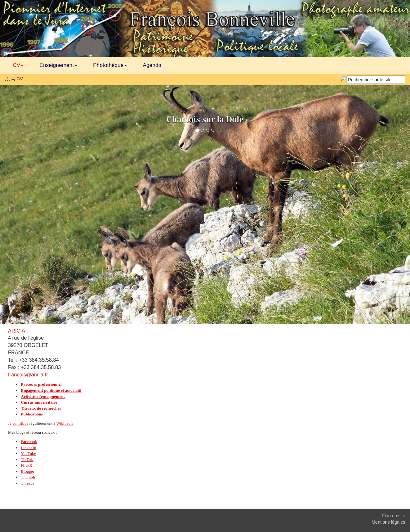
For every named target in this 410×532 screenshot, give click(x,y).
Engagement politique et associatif (51, 390)
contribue (20, 423)
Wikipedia (65, 423)
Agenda (152, 65)
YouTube (28, 453)
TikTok (27, 459)
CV (18, 65)
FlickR (26, 465)
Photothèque (110, 65)
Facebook (29, 442)
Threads (28, 483)
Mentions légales (388, 522)
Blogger (28, 471)
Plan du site (394, 516)
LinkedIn (29, 448)
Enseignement (58, 65)
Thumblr (28, 477)
